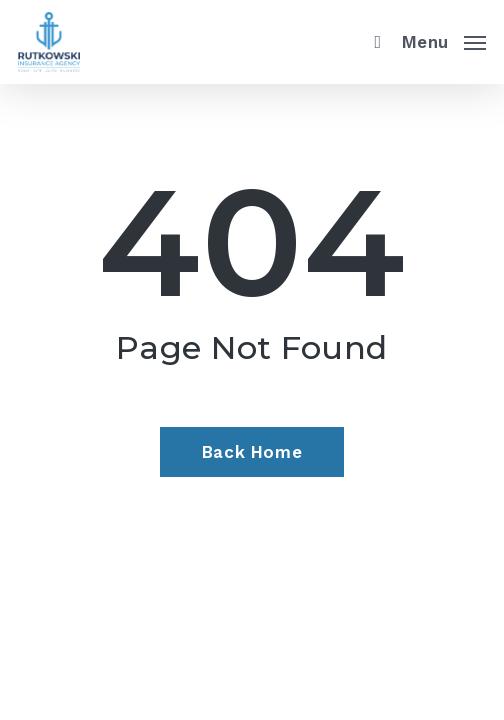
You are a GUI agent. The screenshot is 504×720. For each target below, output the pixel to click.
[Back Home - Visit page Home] (252, 452)
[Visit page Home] (49, 42)
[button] (444, 40)
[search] (373, 42)
